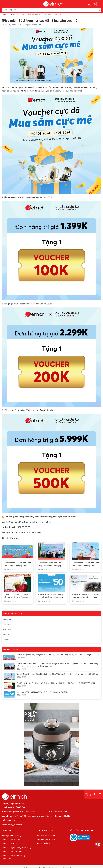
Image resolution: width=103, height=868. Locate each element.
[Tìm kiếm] (99, 10)
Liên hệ (6, 639)
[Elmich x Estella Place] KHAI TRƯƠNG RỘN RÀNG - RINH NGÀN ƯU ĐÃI (85, 596)
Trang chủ (7, 620)
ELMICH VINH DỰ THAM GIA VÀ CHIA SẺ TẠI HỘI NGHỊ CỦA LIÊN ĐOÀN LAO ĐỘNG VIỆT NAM (17, 596)
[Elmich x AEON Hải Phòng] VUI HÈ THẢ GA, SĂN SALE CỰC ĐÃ (51, 596)
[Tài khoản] (90, 4)
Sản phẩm (8, 630)
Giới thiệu (7, 625)
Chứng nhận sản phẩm (46, 840)
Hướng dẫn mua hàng (11, 836)
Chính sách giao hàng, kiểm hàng (17, 848)
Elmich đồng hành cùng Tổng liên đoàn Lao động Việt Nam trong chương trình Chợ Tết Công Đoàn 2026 (17, 564)
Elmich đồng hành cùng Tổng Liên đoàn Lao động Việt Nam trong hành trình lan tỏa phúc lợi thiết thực (85, 564)
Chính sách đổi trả (10, 844)
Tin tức (6, 634)
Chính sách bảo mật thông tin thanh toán (15, 857)
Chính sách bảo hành (11, 840)
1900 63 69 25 (19, 820)
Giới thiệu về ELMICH (45, 836)
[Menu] (2, 4)
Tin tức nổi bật (11, 650)
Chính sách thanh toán (12, 852)
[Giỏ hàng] (95, 4)
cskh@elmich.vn (15, 825)
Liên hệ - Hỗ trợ (43, 844)
